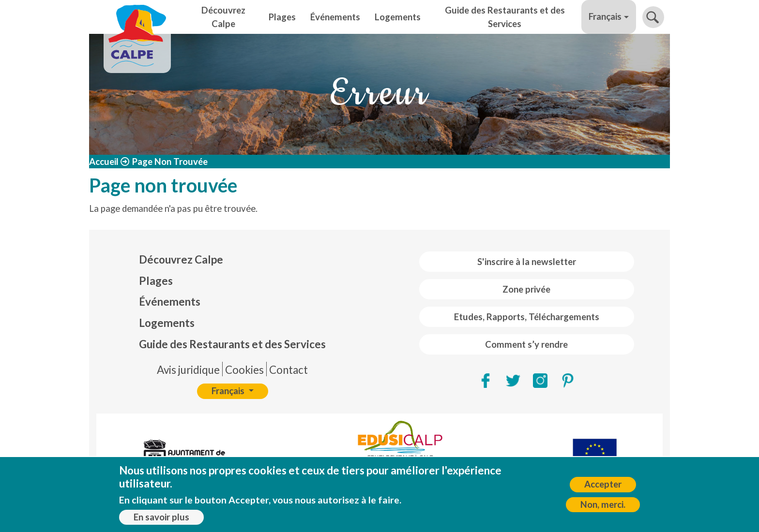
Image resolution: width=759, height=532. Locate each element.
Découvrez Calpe (223, 17)
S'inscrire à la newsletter (527, 262)
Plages (282, 17)
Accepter (603, 487)
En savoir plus (161, 519)
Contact (288, 370)
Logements (398, 17)
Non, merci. (603, 506)
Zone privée (526, 289)
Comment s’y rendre (526, 344)
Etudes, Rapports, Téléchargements (527, 317)
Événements (335, 17)
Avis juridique (188, 370)
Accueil (104, 162)
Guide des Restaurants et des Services (505, 17)
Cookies (244, 370)
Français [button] (605, 16)
